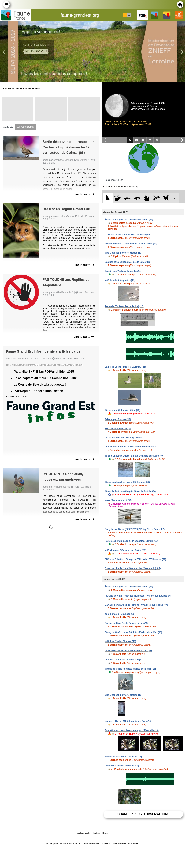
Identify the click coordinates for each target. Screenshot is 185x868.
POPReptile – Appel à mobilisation (38, 391)
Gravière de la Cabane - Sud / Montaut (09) (128, 235)
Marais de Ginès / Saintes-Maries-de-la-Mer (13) (130, 669)
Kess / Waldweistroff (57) (118, 500)
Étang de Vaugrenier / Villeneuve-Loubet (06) (129, 220)
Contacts (96, 833)
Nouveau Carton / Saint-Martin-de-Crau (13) (128, 721)
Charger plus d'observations (143, 814)
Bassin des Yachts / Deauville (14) (123, 271)
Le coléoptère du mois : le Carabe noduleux (45, 378)
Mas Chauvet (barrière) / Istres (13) (123, 253)
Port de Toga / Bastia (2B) (118, 428)
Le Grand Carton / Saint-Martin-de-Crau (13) (128, 651)
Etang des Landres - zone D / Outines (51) (127, 482)
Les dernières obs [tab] (114, 180)
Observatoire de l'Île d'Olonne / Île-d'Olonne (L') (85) (133, 568)
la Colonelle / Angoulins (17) (120, 280)
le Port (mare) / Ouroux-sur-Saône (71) (125, 550)
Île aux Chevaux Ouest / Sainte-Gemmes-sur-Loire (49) (134, 456)
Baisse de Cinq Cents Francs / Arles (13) (127, 623)
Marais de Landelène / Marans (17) (123, 757)
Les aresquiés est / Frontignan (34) (124, 438)
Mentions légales (84, 833)
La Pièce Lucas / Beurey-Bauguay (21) (125, 367)
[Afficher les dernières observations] (120, 187)
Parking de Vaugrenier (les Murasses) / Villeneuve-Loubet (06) (138, 596)
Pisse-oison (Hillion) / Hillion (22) (122, 410)
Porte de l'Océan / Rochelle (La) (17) (124, 306)
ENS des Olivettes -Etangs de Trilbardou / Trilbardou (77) (135, 559)
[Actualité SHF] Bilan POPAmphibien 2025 (44, 372)
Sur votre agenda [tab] (25, 127)
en (129, 15)
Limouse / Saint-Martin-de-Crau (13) (124, 660)
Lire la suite (84, 194)
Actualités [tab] (8, 127)
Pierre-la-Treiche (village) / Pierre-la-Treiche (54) (130, 491)
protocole (81, 235)
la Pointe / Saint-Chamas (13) (120, 641)
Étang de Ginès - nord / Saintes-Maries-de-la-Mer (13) (133, 632)
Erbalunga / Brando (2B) (118, 419)
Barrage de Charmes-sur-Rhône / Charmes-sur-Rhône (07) (136, 605)
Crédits (105, 833)
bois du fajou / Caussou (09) (120, 614)
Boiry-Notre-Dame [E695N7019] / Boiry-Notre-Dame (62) (135, 529)
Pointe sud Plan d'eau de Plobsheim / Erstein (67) (131, 541)
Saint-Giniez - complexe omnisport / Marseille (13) (132, 730)
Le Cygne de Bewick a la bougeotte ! (40, 384)
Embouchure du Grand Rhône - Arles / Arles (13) (131, 244)
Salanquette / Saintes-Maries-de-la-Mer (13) (128, 262)
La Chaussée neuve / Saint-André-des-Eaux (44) (131, 447)
